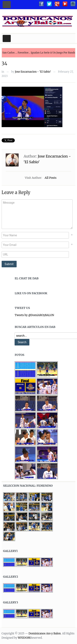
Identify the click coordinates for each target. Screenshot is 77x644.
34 (4, 64)
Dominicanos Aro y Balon (45, 633)
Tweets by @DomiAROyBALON (34, 315)
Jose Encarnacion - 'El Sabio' (33, 72)
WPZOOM (24, 638)
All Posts (50, 178)
